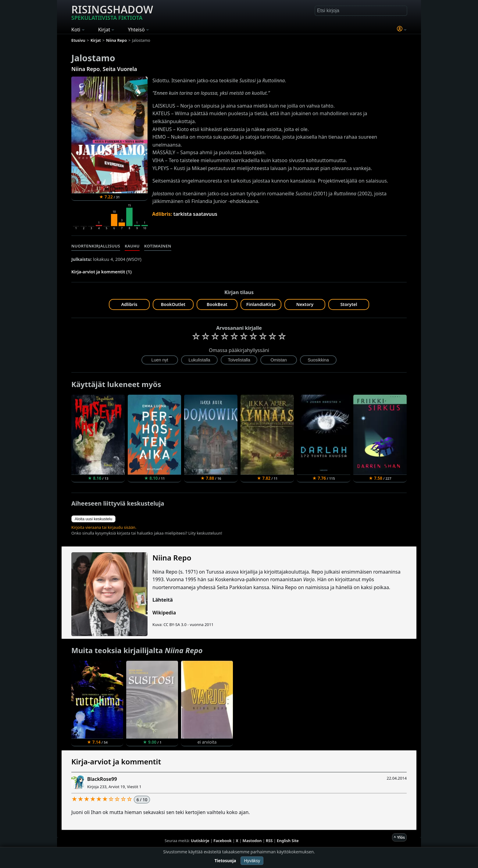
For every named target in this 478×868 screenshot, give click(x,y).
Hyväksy (252, 861)
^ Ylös (399, 837)
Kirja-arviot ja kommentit (116, 761)
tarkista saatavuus (195, 214)
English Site (288, 841)
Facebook (223, 841)
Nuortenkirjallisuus (96, 246)
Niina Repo (86, 69)
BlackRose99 (102, 779)
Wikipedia (164, 613)
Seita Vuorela (120, 69)
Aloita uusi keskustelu (93, 519)
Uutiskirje (200, 841)
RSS (269, 841)
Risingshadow (112, 12)
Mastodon (252, 841)
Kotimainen (158, 246)
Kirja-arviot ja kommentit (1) (102, 272)
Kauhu (132, 246)
